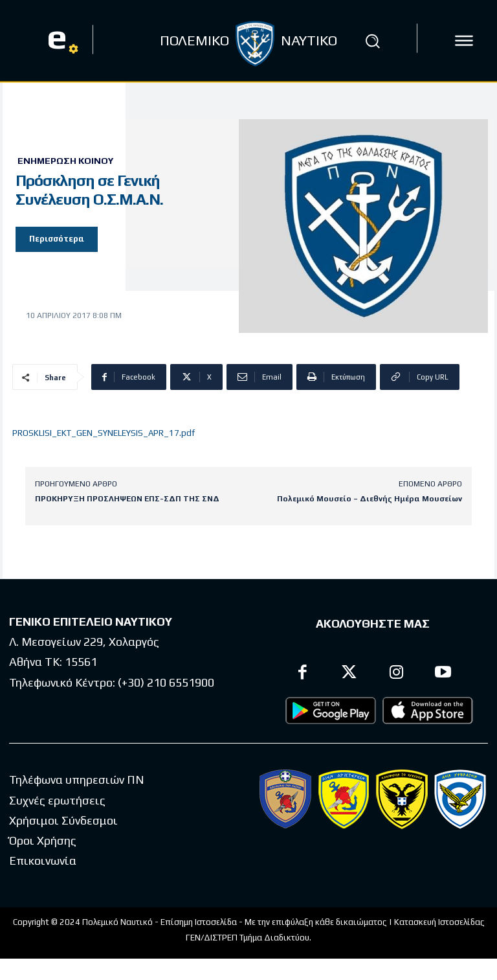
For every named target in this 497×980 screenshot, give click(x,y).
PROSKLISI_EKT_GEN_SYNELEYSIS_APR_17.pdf (104, 433)
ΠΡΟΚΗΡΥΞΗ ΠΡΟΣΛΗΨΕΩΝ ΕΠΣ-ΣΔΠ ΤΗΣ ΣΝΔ (127, 499)
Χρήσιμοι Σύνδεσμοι (63, 820)
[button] (373, 41)
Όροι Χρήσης (43, 840)
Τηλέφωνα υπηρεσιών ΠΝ (77, 780)
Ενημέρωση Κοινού (65, 161)
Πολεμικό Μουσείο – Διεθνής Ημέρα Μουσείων (370, 499)
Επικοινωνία (43, 860)
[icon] (464, 41)
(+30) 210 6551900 (166, 682)
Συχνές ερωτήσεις (57, 800)
